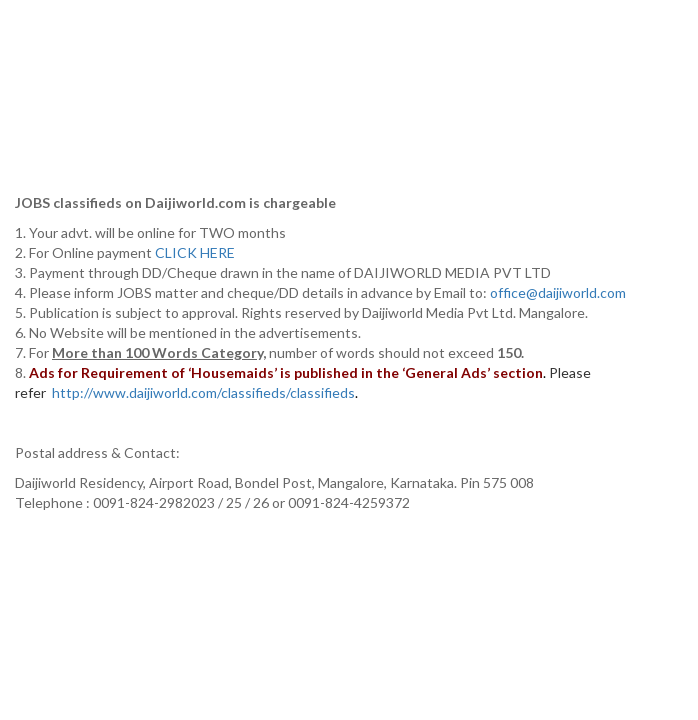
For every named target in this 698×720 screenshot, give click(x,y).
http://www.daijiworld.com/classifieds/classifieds (203, 392)
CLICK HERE (196, 252)
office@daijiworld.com (559, 292)
